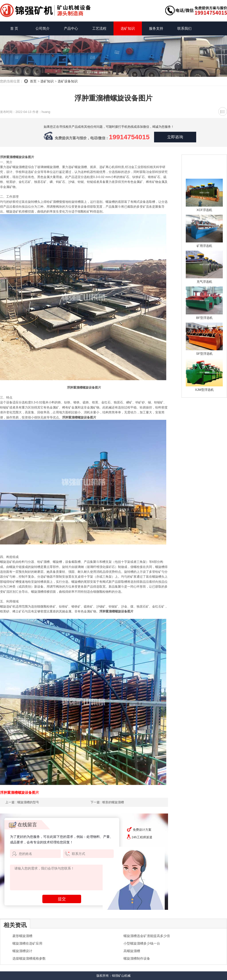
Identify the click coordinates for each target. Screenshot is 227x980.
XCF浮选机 (204, 210)
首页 (33, 81)
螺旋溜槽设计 (22, 951)
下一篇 (107, 802)
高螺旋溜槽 (132, 951)
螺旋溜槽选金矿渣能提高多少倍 (147, 936)
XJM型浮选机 (204, 390)
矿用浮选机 (204, 246)
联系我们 (184, 28)
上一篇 (22, 802)
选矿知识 (128, 28)
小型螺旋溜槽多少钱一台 (142, 943)
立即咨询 (175, 137)
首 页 (14, 28)
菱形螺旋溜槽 (22, 936)
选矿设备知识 (68, 81)
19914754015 (129, 137)
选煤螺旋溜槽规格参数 (29, 958)
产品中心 (71, 28)
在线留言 (23, 825)
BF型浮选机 (204, 318)
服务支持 (156, 28)
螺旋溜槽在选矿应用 (27, 943)
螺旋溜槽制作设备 (137, 958)
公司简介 (43, 28)
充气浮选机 (204, 282)
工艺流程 (99, 28)
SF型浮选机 (204, 354)
